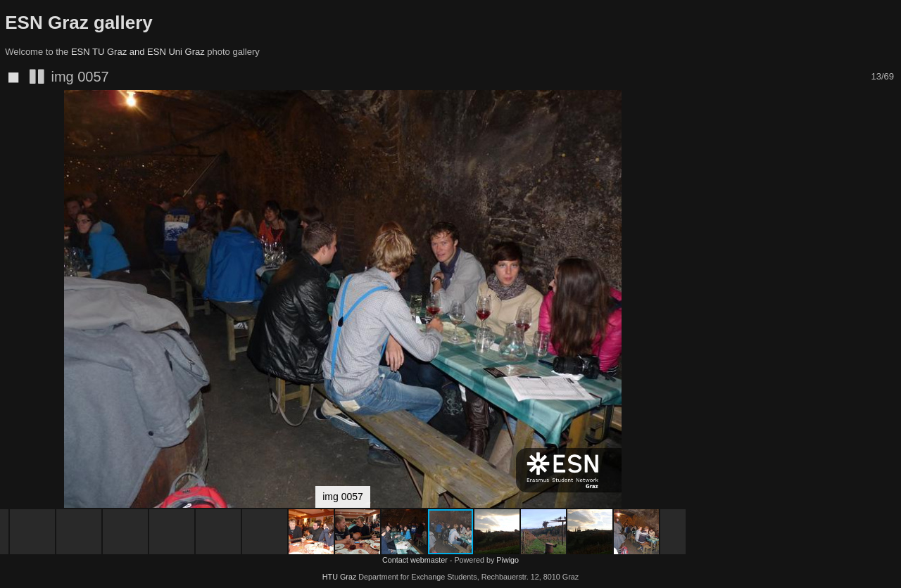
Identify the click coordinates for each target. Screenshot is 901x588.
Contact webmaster (415, 560)
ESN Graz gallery (79, 23)
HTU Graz (340, 577)
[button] (673, 127)
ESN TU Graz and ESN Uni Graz (138, 52)
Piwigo (508, 560)
